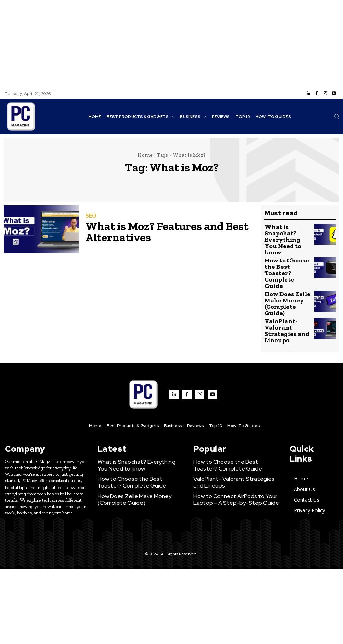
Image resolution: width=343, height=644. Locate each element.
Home (145, 155)
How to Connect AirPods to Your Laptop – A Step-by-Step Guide (228, 466)
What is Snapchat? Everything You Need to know (287, 234)
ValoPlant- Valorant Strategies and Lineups (282, 304)
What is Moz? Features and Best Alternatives (148, 231)
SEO (90, 218)
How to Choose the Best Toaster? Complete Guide (286, 257)
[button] (337, 116)
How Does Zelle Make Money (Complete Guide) (285, 281)
